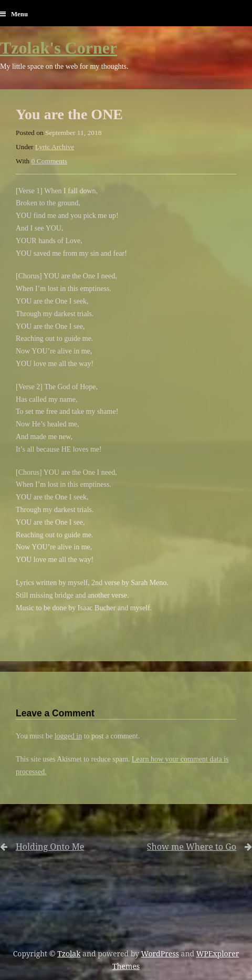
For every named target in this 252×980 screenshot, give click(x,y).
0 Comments (49, 161)
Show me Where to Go (182, 847)
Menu (14, 14)
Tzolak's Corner (59, 48)
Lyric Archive (55, 147)
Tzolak (69, 953)
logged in (69, 736)
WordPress (160, 953)
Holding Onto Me (50, 847)
